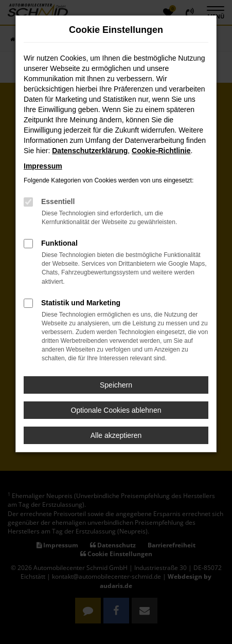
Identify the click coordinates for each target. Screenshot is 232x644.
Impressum (43, 166)
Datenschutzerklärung (90, 151)
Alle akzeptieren (116, 435)
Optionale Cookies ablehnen (116, 410)
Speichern (116, 385)
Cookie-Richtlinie (161, 151)
